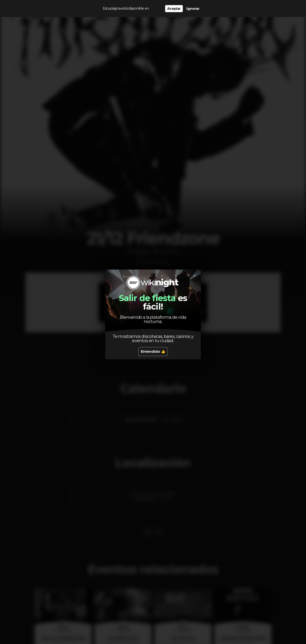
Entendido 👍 (153, 352)
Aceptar (174, 9)
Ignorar (193, 9)
